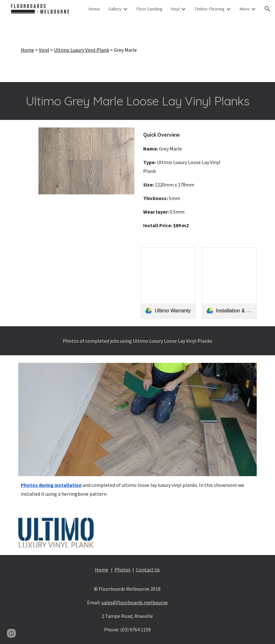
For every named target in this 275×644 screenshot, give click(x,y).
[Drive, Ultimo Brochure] (76, 283)
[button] (267, 9)
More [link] (244, 9)
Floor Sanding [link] (149, 9)
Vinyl (44, 50)
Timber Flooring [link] (209, 9)
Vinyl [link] (175, 9)
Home (27, 50)
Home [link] (94, 9)
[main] (138, 50)
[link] (168, 283)
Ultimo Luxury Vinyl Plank (82, 50)
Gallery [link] (115, 9)
